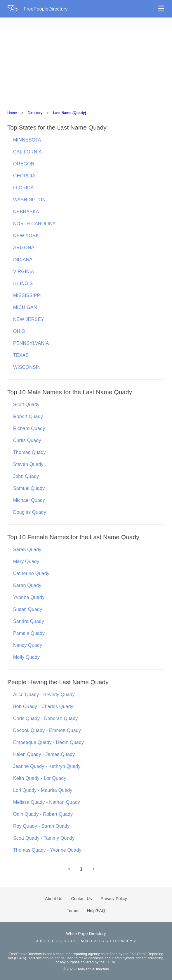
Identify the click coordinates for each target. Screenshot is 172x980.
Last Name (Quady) (70, 113)
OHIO (19, 331)
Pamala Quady (29, 633)
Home (12, 113)
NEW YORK (26, 236)
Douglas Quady (30, 512)
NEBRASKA (26, 212)
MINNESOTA (27, 140)
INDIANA (23, 260)
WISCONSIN (27, 367)
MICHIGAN (25, 307)
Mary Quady (26, 561)
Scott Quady (26, 405)
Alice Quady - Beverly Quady (44, 695)
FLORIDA (24, 188)
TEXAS (21, 355)
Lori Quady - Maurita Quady (43, 790)
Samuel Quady (29, 488)
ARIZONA (24, 248)
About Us (54, 899)
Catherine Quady (31, 573)
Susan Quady (28, 609)
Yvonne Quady (29, 597)
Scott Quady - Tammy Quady (44, 838)
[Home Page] (15, 9)
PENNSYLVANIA (31, 343)
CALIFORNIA (27, 152)
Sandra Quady (29, 621)
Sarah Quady (27, 550)
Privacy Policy (114, 899)
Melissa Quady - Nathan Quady (47, 802)
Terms (73, 911)
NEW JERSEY (29, 319)
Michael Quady (29, 500)
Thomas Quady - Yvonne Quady (47, 850)
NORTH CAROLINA (34, 224)
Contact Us (82, 899)
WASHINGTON (29, 200)
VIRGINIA (24, 271)
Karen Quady (27, 585)
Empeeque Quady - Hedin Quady (48, 742)
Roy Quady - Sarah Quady (41, 826)
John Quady (26, 476)
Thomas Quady (29, 452)
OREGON (24, 164)
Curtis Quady (27, 440)
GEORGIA (24, 176)
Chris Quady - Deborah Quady (46, 718)
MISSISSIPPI (27, 295)
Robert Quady (28, 416)
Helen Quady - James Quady (44, 754)
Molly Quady (26, 657)
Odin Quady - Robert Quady (43, 814)
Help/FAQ (96, 911)
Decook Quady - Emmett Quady (47, 730)
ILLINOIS (23, 283)
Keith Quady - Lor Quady (40, 778)
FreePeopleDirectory (46, 9)
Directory (35, 113)
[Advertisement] (86, 61)
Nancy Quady (28, 645)
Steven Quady (28, 464)
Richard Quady (29, 428)
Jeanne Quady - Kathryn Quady (47, 766)
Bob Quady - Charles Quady (43, 706)
